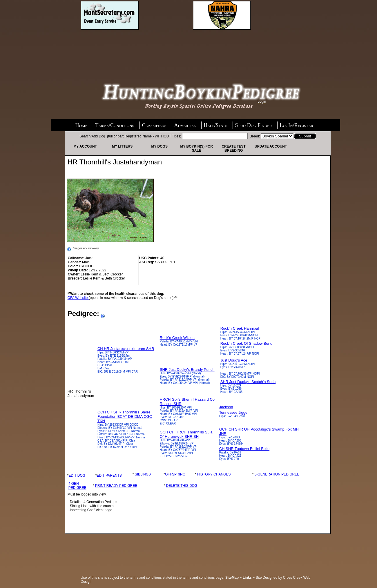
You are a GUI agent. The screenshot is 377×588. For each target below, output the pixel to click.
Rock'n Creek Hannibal (240, 328)
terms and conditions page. (204, 578)
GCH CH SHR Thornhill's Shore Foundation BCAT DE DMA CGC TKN (125, 416)
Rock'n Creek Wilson (177, 338)
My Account (85, 146)
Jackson (226, 407)
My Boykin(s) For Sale (196, 148)
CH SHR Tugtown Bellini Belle (244, 449)
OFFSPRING (175, 474)
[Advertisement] (103, 49)
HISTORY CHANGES (214, 474)
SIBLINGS (143, 474)
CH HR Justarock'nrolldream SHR (126, 349)
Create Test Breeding (233, 148)
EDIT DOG (77, 476)
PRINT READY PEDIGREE (116, 486)
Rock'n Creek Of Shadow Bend (246, 343)
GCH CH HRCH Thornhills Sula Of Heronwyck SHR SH (186, 434)
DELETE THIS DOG (182, 486)
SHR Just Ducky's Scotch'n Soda (248, 382)
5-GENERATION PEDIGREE (277, 474)
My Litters (122, 146)
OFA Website (78, 298)
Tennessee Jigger (234, 412)
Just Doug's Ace (234, 360)
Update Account (271, 146)
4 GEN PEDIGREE (77, 486)
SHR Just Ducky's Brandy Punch (187, 370)
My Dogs (159, 146)
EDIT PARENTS (109, 476)
